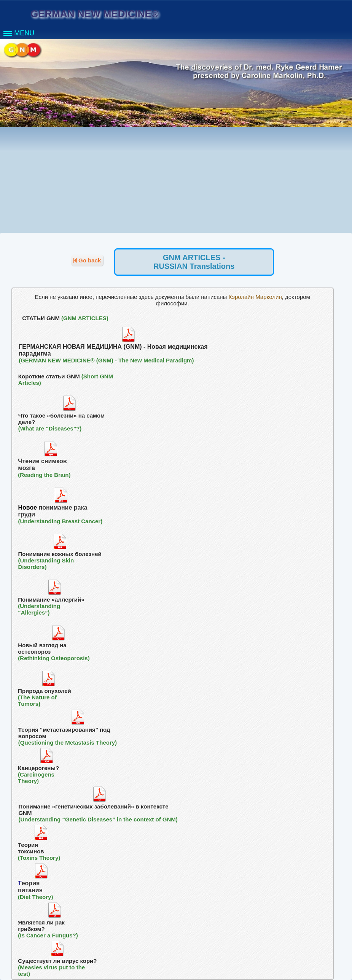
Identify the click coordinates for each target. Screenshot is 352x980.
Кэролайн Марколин (255, 297)
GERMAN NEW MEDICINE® (95, 14)
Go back (87, 260)
